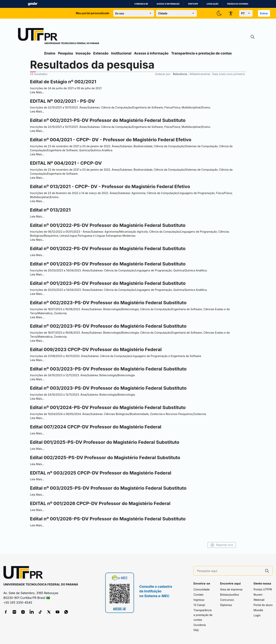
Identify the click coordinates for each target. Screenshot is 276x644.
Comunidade (201, 589)
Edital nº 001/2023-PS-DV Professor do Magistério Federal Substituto (108, 264)
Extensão (101, 53)
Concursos (227, 600)
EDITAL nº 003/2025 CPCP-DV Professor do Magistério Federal (101, 473)
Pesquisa (66, 53)
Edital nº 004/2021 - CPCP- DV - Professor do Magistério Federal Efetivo (111, 140)
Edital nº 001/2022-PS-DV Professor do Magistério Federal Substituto (108, 225)
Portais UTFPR (263, 589)
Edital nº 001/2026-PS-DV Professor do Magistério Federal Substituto (108, 519)
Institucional (121, 53)
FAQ (196, 630)
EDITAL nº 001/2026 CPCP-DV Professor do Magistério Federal (100, 503)
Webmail (259, 600)
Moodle (258, 610)
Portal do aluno (263, 605)
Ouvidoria (200, 625)
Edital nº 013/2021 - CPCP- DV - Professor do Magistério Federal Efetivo (110, 186)
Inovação (83, 53)
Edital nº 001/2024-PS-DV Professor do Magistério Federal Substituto (108, 407)
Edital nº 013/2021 (50, 210)
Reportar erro (217, 545)
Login (257, 615)
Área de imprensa (231, 589)
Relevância (180, 74)
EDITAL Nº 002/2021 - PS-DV (62, 101)
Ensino (50, 53)
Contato (198, 595)
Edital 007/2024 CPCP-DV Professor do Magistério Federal (96, 427)
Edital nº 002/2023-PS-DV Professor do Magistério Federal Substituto (108, 303)
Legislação (213, 4)
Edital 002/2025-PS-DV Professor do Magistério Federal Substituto (105, 458)
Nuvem (258, 595)
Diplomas (226, 605)
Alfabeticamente (200, 74)
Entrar (264, 13)
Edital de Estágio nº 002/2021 (63, 82)
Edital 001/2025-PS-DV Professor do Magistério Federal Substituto (105, 442)
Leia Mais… (37, 92)
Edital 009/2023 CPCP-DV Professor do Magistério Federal (96, 349)
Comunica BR (141, 4)
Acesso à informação (168, 4)
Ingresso (199, 600)
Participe (193, 4)
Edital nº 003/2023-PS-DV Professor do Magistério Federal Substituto (108, 369)
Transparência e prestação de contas (201, 53)
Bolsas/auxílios (229, 595)
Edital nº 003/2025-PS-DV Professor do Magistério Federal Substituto (108, 488)
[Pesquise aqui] (229, 571)
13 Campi (199, 605)
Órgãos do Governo (238, 4)
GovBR (33, 4)
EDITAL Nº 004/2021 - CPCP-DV (66, 163)
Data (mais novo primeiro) (229, 74)
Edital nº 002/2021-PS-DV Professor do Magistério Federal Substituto (108, 120)
